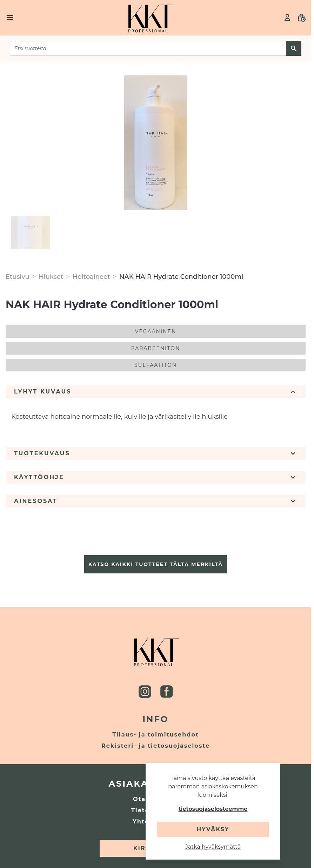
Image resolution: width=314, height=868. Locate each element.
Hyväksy (213, 829)
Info (156, 719)
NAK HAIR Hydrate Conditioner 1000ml (181, 277)
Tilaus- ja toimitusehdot (156, 735)
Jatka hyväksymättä (213, 847)
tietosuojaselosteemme (213, 809)
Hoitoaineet (91, 277)
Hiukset (51, 277)
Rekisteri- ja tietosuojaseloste (156, 746)
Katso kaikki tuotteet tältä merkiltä (156, 564)
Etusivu (18, 277)
